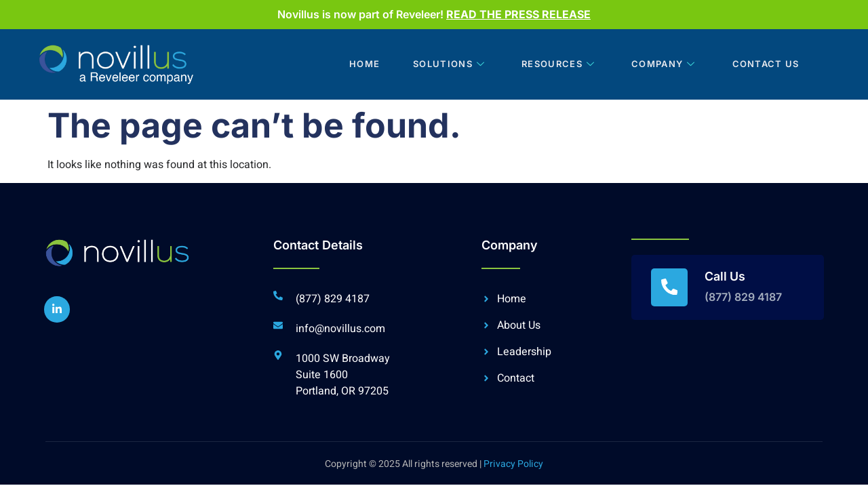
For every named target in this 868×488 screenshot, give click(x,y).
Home (359, 64)
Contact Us (763, 64)
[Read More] (728, 287)
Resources (556, 64)
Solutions (447, 64)
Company (662, 64)
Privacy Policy (513, 464)
